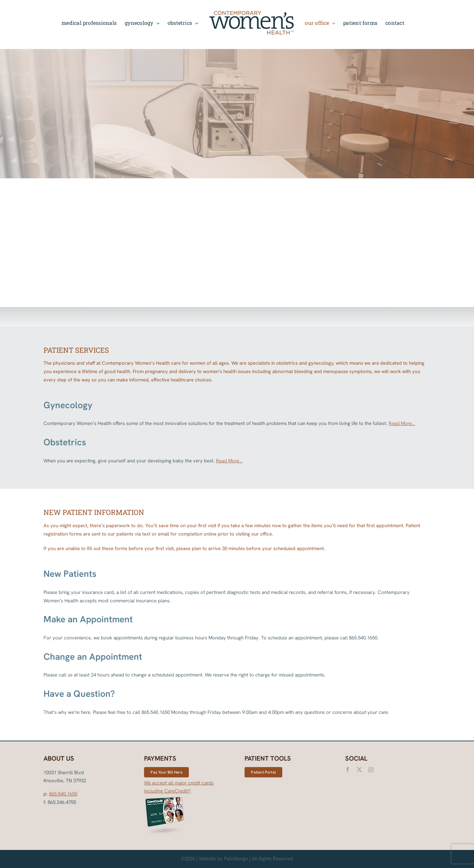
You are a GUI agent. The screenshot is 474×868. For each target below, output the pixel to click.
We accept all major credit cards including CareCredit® (179, 808)
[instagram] (371, 770)
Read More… (402, 423)
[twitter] (359, 770)
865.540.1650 (63, 794)
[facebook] (348, 770)
